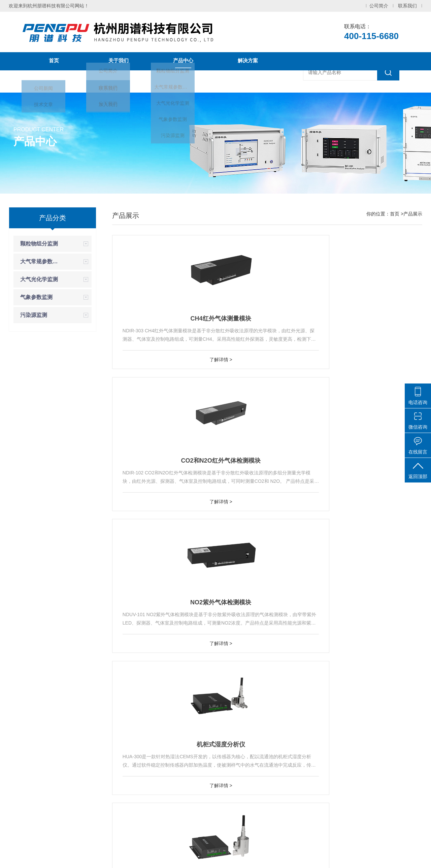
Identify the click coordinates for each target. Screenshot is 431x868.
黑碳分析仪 (237, 826)
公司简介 (379, 6)
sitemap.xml (308, 857)
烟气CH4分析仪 (162, 656)
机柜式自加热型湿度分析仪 (267, 496)
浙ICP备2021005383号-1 (214, 857)
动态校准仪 (237, 812)
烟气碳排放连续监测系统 (237, 786)
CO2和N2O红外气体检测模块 (267, 337)
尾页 (344, 727)
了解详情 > (162, 378)
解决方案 (248, 61)
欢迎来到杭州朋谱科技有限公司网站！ (49, 6)
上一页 (238, 727)
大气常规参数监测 (42, 261)
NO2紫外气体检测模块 (373, 337)
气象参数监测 (36, 297)
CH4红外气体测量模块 (162, 337)
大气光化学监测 (39, 279)
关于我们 (119, 61)
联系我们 (407, 6)
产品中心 (183, 61)
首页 (54, 61)
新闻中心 (54, 79)
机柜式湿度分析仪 (162, 496)
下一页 (322, 727)
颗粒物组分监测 (39, 244)
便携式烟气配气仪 (373, 496)
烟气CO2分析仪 (373, 656)
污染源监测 (34, 315)
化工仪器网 (278, 857)
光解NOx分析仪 (237, 799)
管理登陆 (335, 857)
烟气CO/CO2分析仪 (267, 656)
